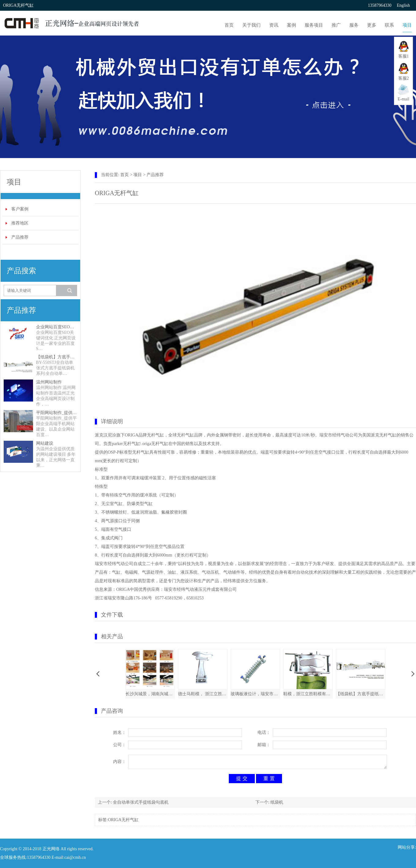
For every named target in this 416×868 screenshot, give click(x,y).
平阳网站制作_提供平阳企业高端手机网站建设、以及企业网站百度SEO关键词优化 (57, 413)
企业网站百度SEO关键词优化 (57, 327)
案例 (292, 25)
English (403, 5)
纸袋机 (277, 802)
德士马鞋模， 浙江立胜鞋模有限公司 (203, 694)
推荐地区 (20, 223)
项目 (407, 25)
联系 (389, 25)
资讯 (274, 25)
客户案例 (20, 209)
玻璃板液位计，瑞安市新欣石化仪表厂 (255, 694)
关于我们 (251, 25)
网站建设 (45, 443)
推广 (336, 25)
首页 (229, 25)
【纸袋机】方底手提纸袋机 (57, 357)
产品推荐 (20, 237)
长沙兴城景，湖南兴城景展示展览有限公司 (150, 694)
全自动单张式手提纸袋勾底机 (141, 802)
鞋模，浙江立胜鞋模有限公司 (308, 694)
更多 (372, 25)
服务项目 (314, 25)
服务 (354, 25)
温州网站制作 (49, 382)
